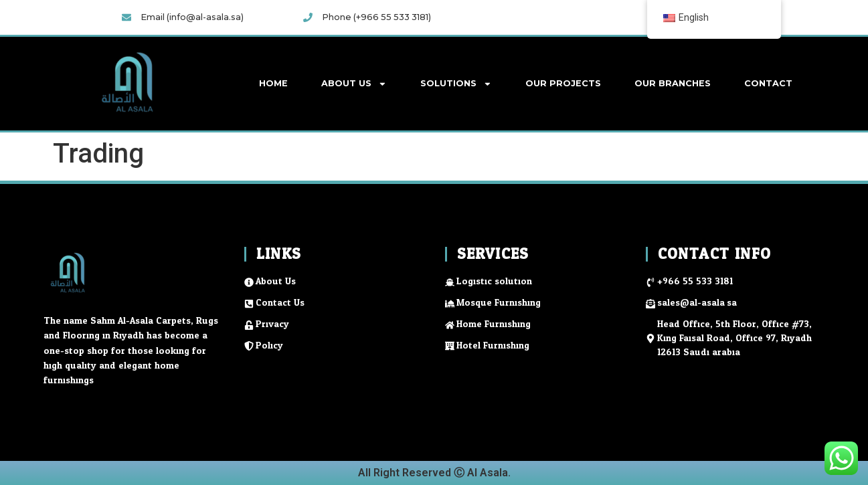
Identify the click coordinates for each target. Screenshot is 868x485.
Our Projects (563, 83)
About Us (354, 84)
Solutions (456, 84)
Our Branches (673, 83)
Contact (768, 83)
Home (273, 83)
